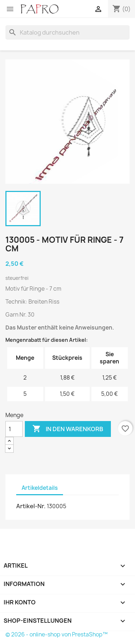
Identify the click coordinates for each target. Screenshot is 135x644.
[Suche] (67, 32)
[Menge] (14, 429)
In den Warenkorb (68, 429)
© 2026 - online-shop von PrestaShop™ (57, 634)
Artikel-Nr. (31, 506)
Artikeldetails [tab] (40, 488)
